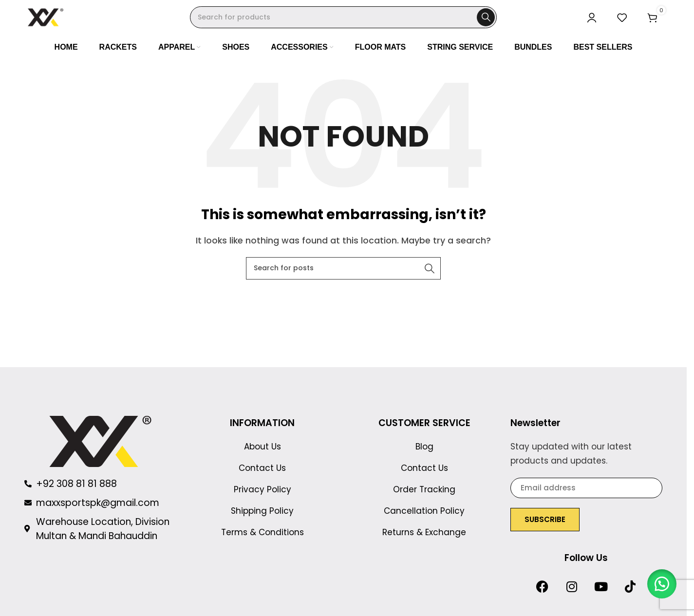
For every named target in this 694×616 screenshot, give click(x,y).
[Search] (343, 20)
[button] (660, 582)
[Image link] (100, 445)
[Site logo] (48, 19)
